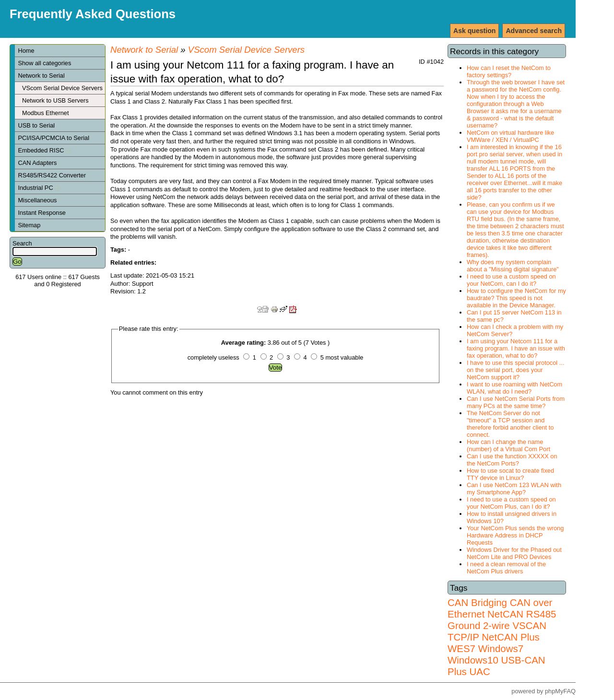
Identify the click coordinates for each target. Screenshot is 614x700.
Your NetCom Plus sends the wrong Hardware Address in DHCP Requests (515, 535)
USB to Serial (36, 125)
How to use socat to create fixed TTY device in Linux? (510, 474)
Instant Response (42, 213)
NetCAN (505, 614)
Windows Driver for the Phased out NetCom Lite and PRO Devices (514, 553)
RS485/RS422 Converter (52, 175)
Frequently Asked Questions (93, 14)
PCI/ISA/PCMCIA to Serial (53, 138)
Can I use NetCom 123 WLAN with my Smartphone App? (514, 489)
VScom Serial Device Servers (62, 88)
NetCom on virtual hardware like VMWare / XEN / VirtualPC (510, 136)
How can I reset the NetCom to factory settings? (509, 71)
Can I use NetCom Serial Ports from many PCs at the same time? (516, 402)
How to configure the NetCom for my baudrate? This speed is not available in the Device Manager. (516, 298)
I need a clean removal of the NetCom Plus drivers (506, 568)
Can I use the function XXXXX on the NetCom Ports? (512, 460)
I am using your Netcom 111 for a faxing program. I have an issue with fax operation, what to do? (516, 348)
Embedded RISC (44, 150)
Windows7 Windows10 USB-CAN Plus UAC (496, 660)
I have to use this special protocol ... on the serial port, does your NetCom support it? (515, 370)
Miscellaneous (37, 200)
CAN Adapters (37, 163)
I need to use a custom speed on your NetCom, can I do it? (511, 280)
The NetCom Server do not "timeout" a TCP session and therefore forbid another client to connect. (510, 424)
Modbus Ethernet (45, 113)
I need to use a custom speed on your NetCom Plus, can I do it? (511, 503)
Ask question (474, 31)
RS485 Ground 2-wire (502, 620)
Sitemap (29, 225)
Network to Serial (41, 76)
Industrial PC (39, 188)
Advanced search (534, 31)
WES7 (461, 648)
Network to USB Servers (55, 100)
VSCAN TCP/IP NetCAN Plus (497, 631)
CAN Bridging (477, 602)
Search (22, 243)
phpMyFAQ (560, 691)
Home (26, 51)
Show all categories (44, 63)
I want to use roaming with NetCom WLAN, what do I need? (514, 388)
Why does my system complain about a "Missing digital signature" (513, 266)
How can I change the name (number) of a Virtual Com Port (508, 445)
